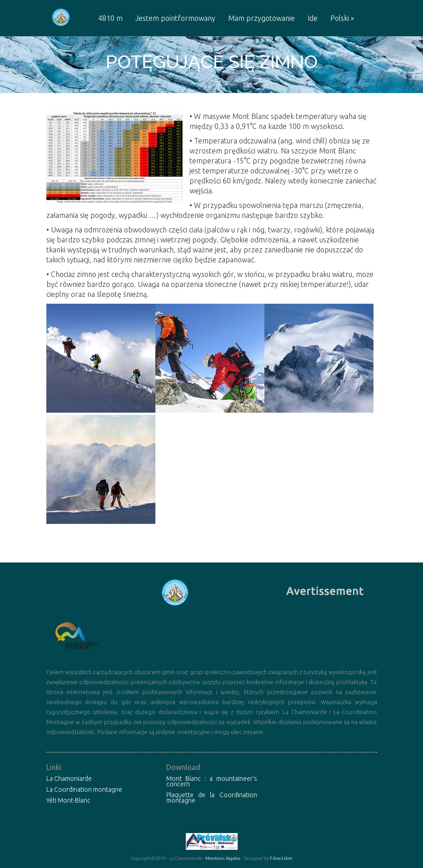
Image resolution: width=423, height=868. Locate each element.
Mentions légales (223, 858)
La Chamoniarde (69, 779)
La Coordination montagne (84, 789)
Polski (342, 18)
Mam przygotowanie (261, 18)
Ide (313, 18)
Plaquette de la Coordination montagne (212, 798)
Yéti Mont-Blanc (68, 800)
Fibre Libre (281, 858)
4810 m (110, 18)
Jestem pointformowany (175, 18)
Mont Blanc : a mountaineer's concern (212, 781)
